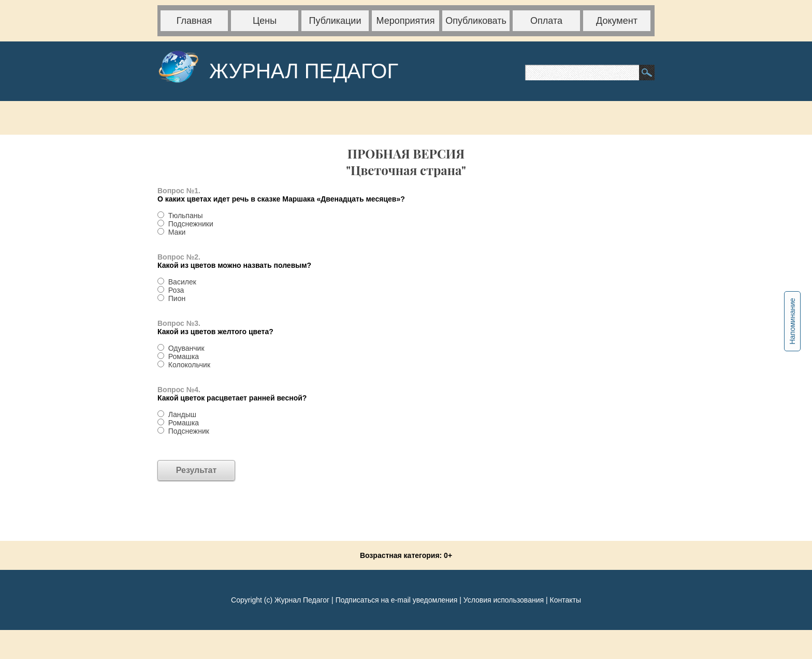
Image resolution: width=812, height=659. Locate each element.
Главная (194, 21)
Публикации (335, 21)
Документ (617, 21)
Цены (265, 21)
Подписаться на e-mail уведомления (397, 600)
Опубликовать (476, 21)
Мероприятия (406, 21)
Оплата (546, 21)
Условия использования (504, 600)
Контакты (565, 600)
